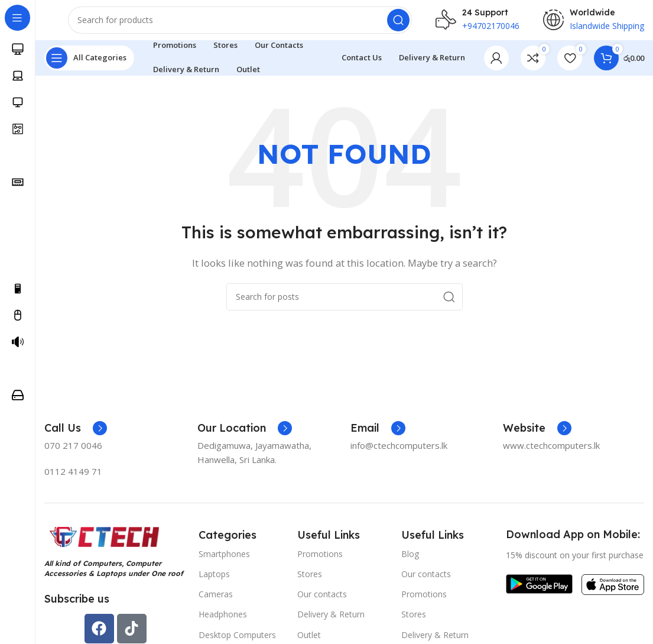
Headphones (223, 622)
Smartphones (224, 561)
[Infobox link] (76, 436)
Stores (310, 581)
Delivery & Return (331, 622)
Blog (410, 561)
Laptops (214, 581)
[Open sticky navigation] (89, 65)
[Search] (240, 24)
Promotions (320, 561)
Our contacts (322, 602)
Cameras (216, 602)
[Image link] (103, 543)
